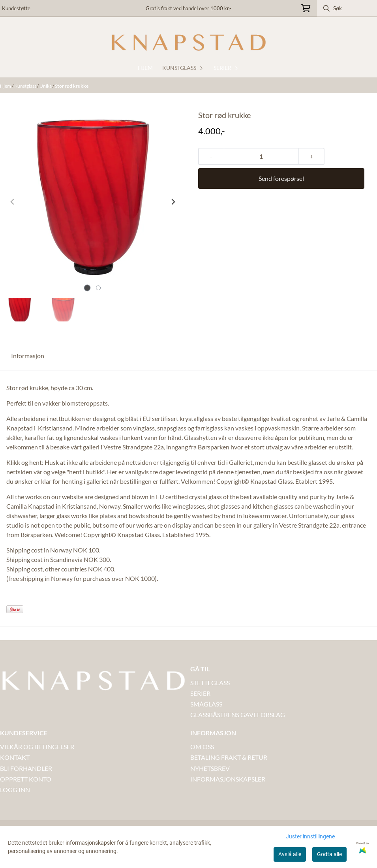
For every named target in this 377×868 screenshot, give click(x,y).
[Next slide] (173, 202)
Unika (46, 86)
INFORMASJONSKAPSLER (228, 779)
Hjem (6, 86)
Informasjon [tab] (28, 356)
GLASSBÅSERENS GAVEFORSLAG (238, 715)
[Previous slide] (13, 202)
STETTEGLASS (210, 683)
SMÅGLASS (206, 704)
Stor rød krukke (72, 86)
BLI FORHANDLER (26, 768)
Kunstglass (26, 86)
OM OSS (202, 747)
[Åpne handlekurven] (306, 8)
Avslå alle (290, 854)
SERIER (200, 693)
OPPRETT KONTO (26, 779)
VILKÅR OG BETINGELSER (37, 747)
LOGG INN (15, 790)
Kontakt (15, 757)
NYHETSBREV (210, 768)
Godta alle (329, 854)
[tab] (87, 288)
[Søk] (347, 8)
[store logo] (189, 43)
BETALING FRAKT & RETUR (229, 757)
